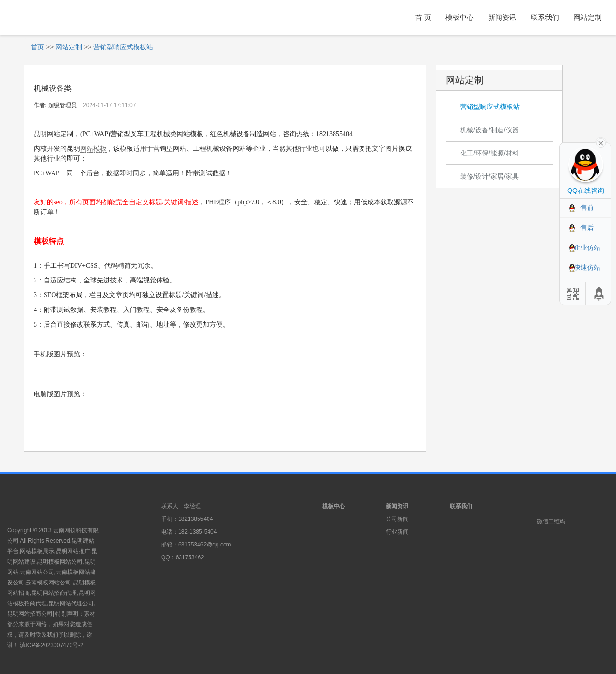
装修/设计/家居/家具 (489, 176)
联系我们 (545, 17)
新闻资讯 (502, 17)
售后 (587, 228)
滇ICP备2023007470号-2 (51, 645)
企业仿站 (587, 247)
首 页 (423, 17)
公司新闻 (397, 519)
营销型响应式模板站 (123, 47)
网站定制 (588, 17)
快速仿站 (587, 267)
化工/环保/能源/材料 (489, 153)
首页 (37, 47)
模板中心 (460, 17)
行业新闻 (397, 532)
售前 (587, 208)
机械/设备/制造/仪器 (489, 130)
